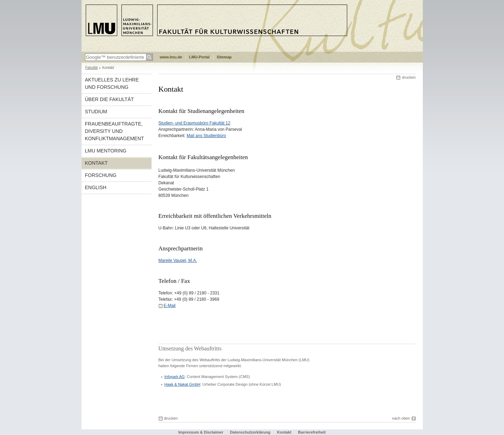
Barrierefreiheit (312, 432)
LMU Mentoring (106, 151)
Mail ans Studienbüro (206, 136)
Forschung (101, 175)
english (96, 187)
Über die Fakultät (110, 99)
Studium (96, 112)
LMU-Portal (199, 57)
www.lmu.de (171, 57)
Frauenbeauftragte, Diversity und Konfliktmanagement (115, 131)
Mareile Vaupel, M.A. (178, 261)
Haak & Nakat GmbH (183, 384)
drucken (409, 77)
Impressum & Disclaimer (201, 432)
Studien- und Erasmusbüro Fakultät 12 (194, 123)
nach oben (401, 418)
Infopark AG (175, 377)
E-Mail (170, 306)
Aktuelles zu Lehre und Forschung (112, 83)
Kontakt (96, 163)
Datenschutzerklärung (250, 432)
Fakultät (92, 68)
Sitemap (224, 57)
